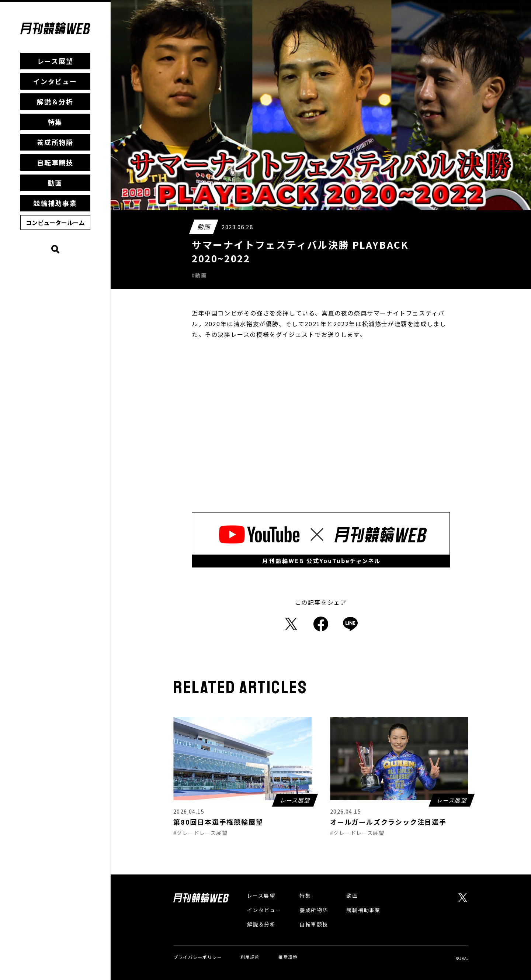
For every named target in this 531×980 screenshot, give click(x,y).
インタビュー (55, 81)
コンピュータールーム (55, 222)
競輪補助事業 (55, 203)
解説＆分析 (55, 101)
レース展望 (55, 61)
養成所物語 (55, 142)
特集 (55, 122)
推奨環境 (288, 957)
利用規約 (250, 957)
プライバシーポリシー (198, 957)
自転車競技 (55, 162)
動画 (55, 183)
